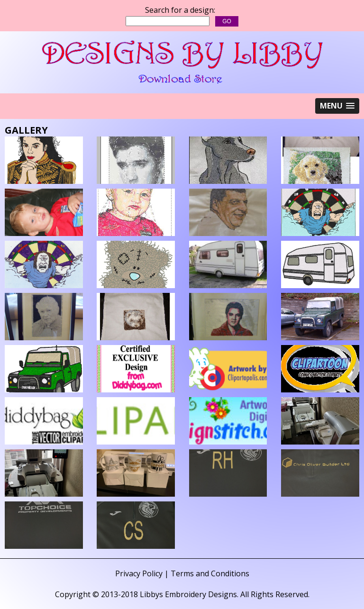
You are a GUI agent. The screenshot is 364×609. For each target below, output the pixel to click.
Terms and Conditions (210, 573)
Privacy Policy (139, 573)
